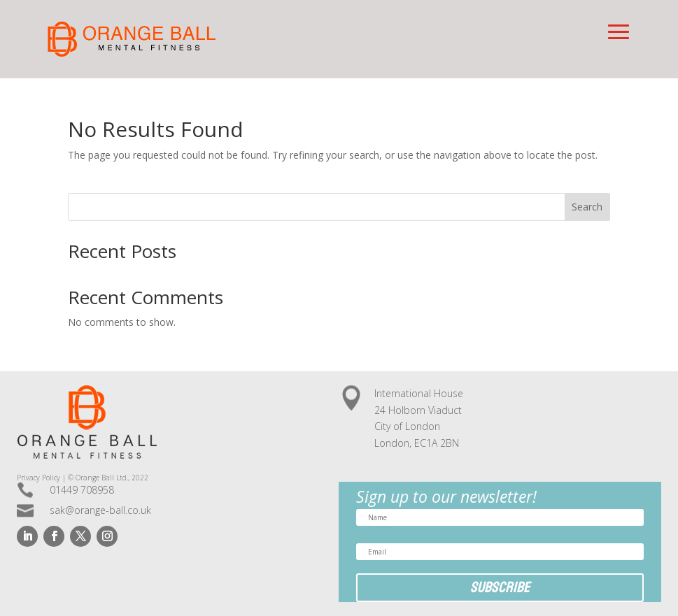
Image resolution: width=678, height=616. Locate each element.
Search (587, 207)
